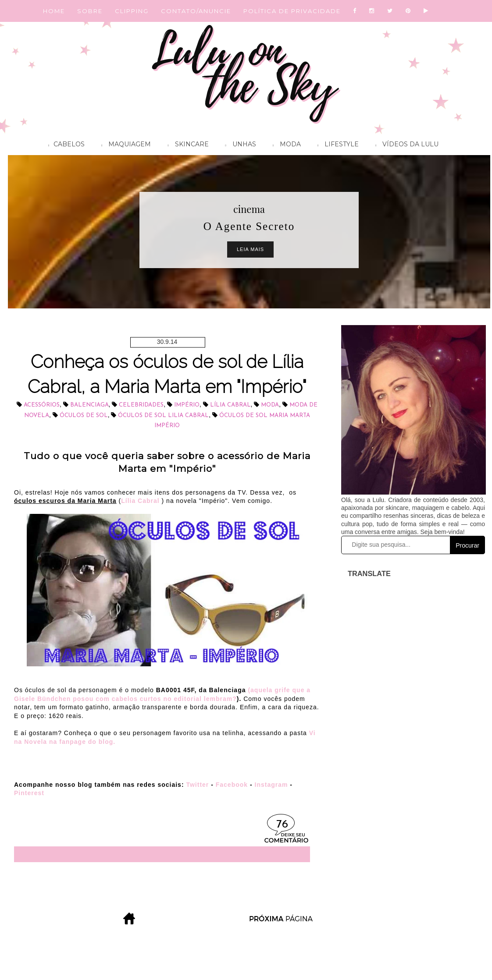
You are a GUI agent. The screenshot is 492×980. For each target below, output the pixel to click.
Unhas (239, 145)
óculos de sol (84, 416)
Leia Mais (250, 249)
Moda (285, 145)
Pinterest (29, 793)
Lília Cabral (230, 405)
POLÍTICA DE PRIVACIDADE (292, 11)
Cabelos (64, 145)
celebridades (141, 405)
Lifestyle (336, 145)
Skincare (186, 145)
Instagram (271, 785)
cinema (249, 209)
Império (187, 405)
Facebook (232, 785)
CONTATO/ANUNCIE (196, 11)
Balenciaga (89, 405)
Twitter (197, 785)
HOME (54, 11)
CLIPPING (132, 11)
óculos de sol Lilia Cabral (163, 416)
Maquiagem (124, 145)
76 (282, 825)
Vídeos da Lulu (405, 145)
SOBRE (90, 11)
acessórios (42, 405)
